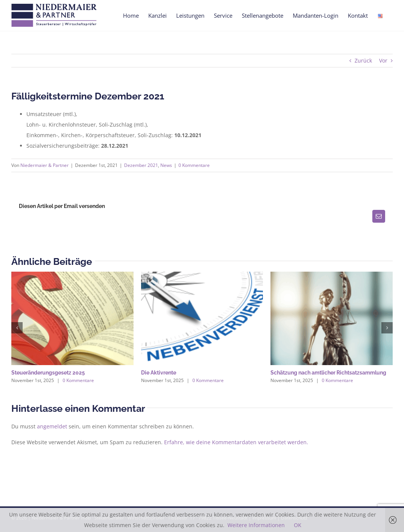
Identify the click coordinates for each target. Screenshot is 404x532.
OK (298, 525)
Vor (383, 60)
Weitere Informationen (256, 525)
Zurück (363, 60)
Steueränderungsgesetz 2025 (48, 373)
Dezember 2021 (141, 165)
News (166, 165)
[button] (17, 328)
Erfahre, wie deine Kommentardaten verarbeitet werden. (236, 442)
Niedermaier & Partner (45, 165)
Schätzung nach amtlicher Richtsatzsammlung (328, 373)
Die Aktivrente (159, 373)
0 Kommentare (194, 165)
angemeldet (52, 426)
